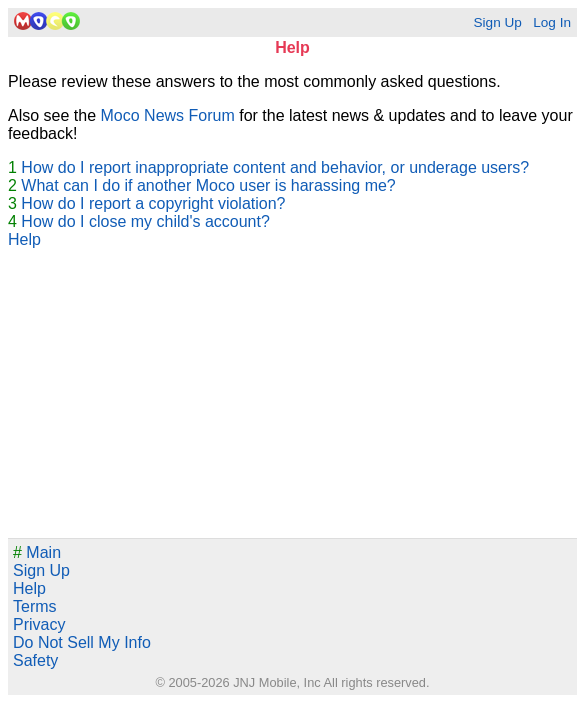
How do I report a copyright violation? (153, 203)
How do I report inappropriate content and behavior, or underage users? (275, 167)
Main (37, 552)
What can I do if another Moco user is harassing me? (208, 185)
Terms (35, 606)
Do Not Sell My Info (82, 642)
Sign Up (497, 22)
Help (24, 239)
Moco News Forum (168, 115)
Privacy (39, 624)
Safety (35, 660)
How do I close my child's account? (145, 221)
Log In (552, 22)
